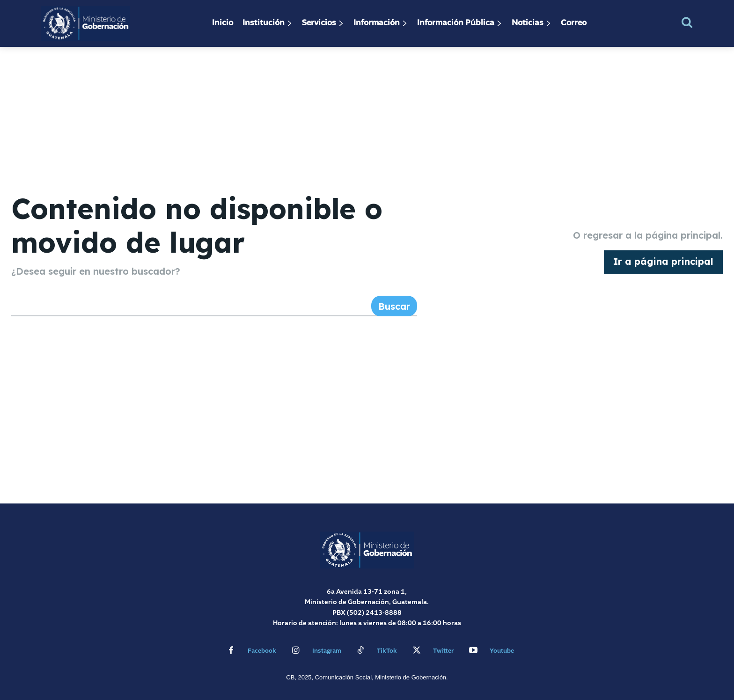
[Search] (394, 306)
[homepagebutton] (663, 262)
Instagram (327, 651)
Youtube (502, 651)
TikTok (387, 651)
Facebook (262, 651)
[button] (687, 22)
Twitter (443, 651)
